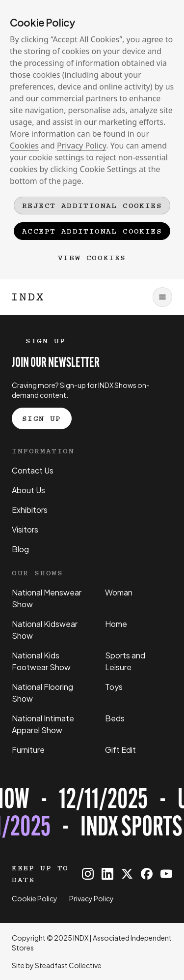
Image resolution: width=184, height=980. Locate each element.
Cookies (24, 146)
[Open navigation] (162, 297)
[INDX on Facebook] (147, 874)
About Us (28, 490)
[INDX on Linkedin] (107, 874)
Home (116, 624)
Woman (119, 592)
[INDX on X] (127, 874)
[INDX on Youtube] (166, 874)
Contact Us (33, 470)
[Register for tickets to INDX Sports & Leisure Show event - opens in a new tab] (92, 815)
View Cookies (92, 258)
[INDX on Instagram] (88, 874)
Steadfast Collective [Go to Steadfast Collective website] (68, 965)
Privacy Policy (81, 146)
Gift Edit (120, 750)
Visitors (25, 529)
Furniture (28, 750)
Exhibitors (30, 510)
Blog (20, 549)
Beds (115, 718)
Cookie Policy (35, 898)
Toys (114, 687)
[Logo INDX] (27, 297)
